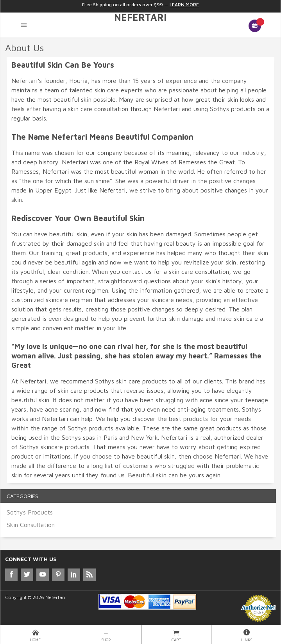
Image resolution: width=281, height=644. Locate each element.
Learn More (184, 4)
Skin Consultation (31, 525)
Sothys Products (30, 512)
